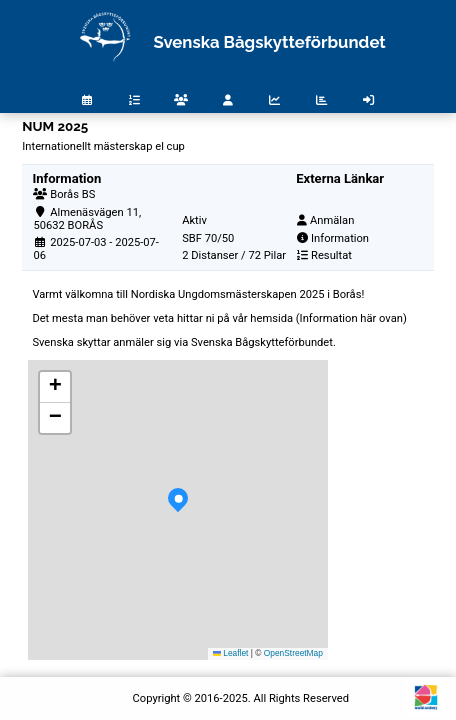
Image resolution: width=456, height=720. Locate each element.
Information (340, 238)
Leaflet (231, 653)
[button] (178, 510)
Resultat (331, 255)
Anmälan (332, 220)
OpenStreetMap (293, 653)
